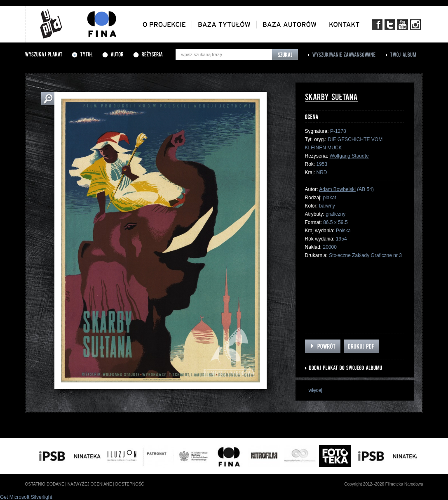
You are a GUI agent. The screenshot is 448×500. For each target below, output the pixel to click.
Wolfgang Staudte (349, 156)
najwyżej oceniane (90, 484)
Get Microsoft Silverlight (26, 497)
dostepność (130, 484)
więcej (315, 390)
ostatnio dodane (45, 484)
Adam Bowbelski (337, 189)
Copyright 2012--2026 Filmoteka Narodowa (383, 484)
